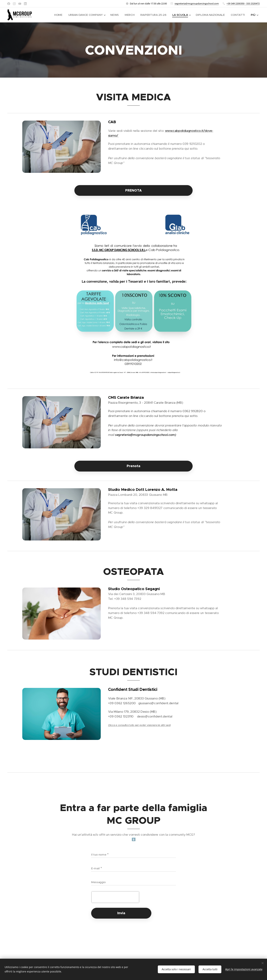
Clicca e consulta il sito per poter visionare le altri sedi (139, 725)
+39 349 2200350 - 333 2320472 (243, 3)
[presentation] (115, 897)
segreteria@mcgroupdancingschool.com (197, 3)
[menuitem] (54, 15)
